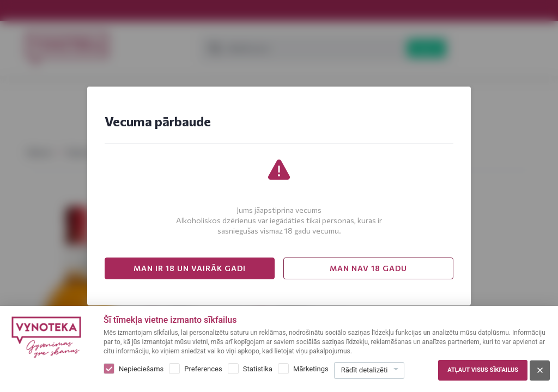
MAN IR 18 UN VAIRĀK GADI (190, 268)
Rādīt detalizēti (365, 370)
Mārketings (311, 369)
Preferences (203, 369)
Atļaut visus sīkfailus (483, 370)
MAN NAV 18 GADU (368, 268)
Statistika (258, 369)
